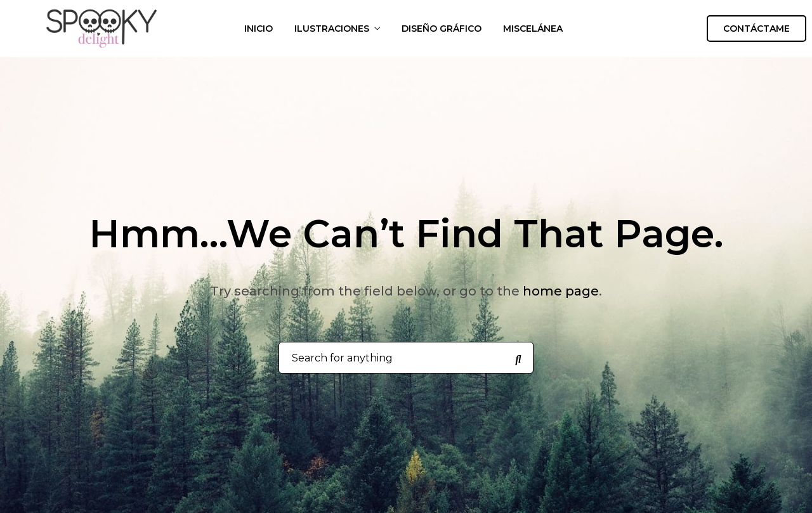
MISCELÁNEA (533, 29)
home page (561, 291)
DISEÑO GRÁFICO (442, 29)
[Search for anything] (518, 358)
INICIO (259, 29)
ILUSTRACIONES (332, 29)
